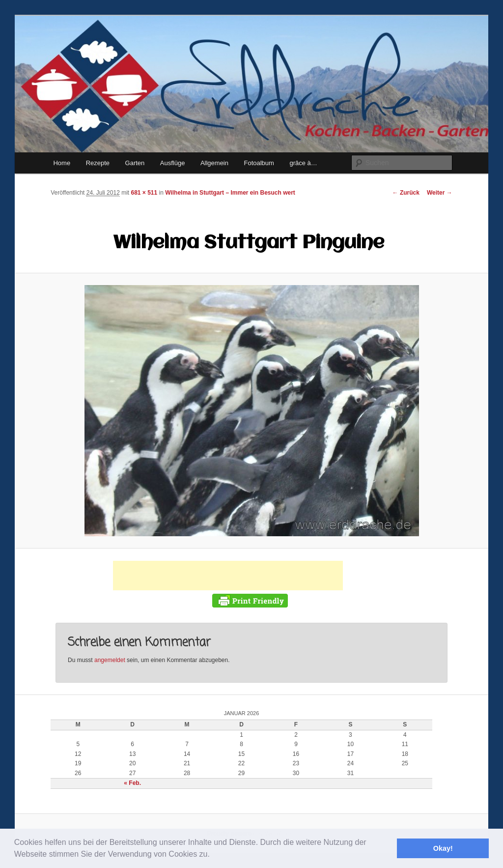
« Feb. (132, 783)
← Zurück (406, 193)
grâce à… (303, 163)
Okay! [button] (443, 848)
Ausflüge (173, 163)
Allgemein (214, 163)
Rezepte (98, 163)
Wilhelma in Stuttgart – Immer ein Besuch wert (230, 193)
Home (62, 163)
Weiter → (440, 193)
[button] (213, 855)
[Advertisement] (228, 576)
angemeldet (110, 660)
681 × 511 (144, 193)
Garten (135, 163)
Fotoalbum (259, 163)
